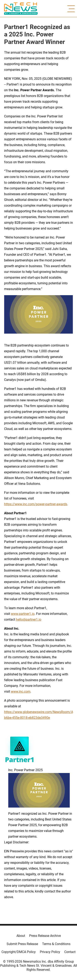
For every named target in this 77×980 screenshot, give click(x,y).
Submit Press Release (22, 944)
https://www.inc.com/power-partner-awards (36, 504)
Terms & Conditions (56, 944)
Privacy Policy (50, 952)
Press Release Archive (45, 936)
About (21, 936)
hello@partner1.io (29, 619)
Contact (70, 952)
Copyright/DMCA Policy (19, 952)
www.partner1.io (23, 614)
